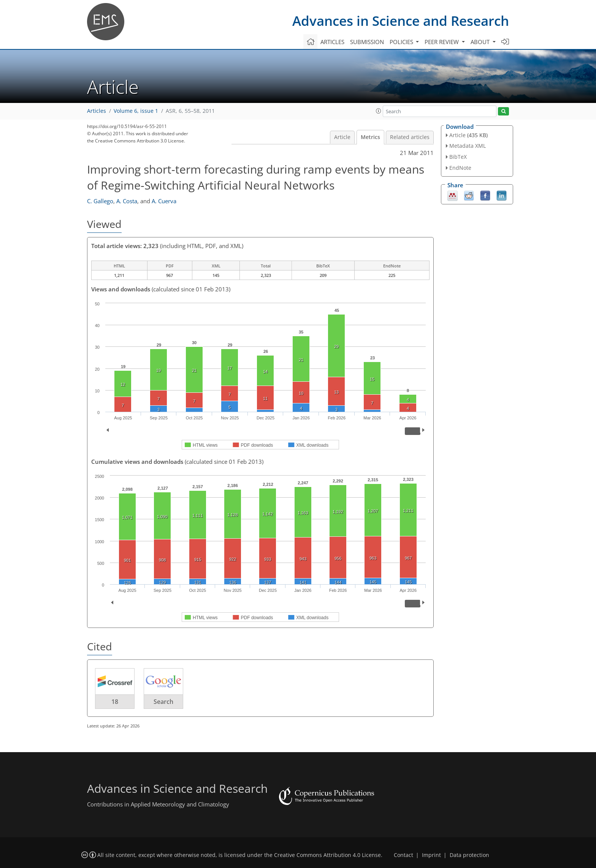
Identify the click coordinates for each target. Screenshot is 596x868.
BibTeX (458, 157)
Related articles (410, 137)
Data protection (469, 855)
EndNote (460, 168)
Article (342, 137)
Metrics (370, 137)
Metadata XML (468, 146)
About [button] (481, 42)
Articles (332, 42)
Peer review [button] (442, 42)
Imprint (431, 855)
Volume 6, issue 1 (136, 111)
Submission (367, 42)
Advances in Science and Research (401, 21)
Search (163, 702)
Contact (403, 855)
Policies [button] (402, 42)
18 (115, 702)
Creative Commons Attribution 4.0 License (327, 855)
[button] (379, 111)
